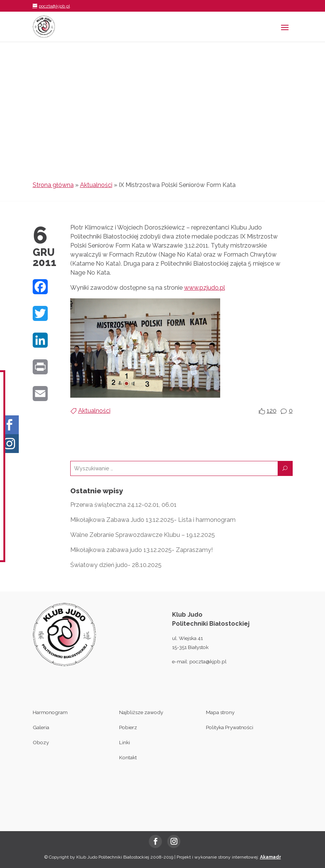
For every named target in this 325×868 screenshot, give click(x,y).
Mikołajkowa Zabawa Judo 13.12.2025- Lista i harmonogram (153, 520)
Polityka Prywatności (230, 727)
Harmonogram (50, 712)
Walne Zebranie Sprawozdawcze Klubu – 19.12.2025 (143, 535)
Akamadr (271, 857)
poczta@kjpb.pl (208, 661)
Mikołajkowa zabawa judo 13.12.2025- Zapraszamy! (141, 550)
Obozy (41, 742)
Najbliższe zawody (141, 712)
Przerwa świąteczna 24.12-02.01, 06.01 (123, 505)
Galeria (41, 727)
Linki (125, 742)
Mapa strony (220, 712)
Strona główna (53, 185)
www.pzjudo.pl (205, 288)
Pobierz (128, 727)
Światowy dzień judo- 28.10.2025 (116, 565)
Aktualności (96, 185)
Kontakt (128, 757)
